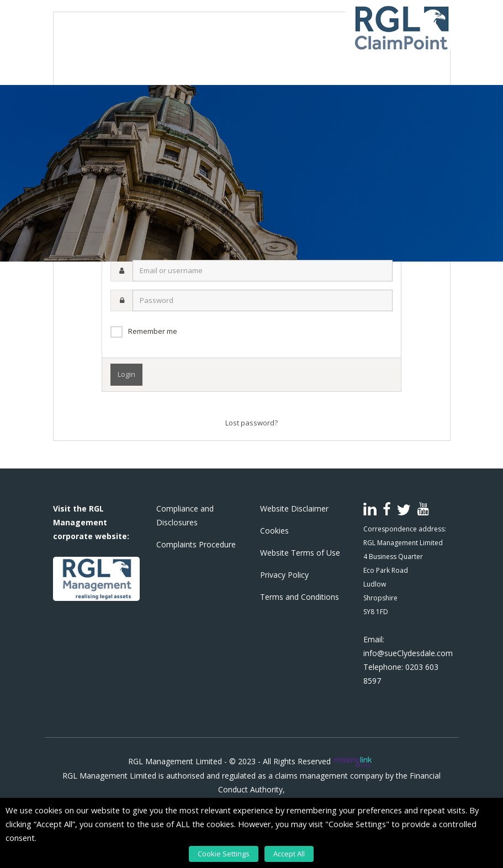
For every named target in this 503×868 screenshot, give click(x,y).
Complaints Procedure (196, 544)
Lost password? (251, 423)
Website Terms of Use (300, 553)
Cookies (274, 531)
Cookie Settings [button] (225, 854)
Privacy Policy (284, 575)
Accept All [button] (289, 854)
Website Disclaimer (294, 508)
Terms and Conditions (300, 597)
